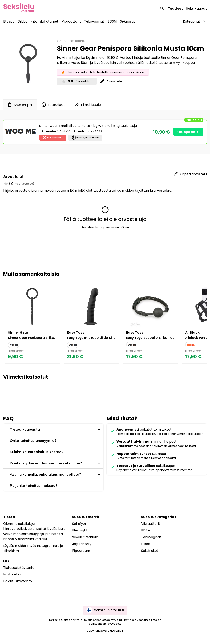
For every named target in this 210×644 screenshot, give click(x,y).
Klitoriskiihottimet (44, 21)
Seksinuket (150, 551)
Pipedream (81, 551)
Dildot (22, 21)
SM (59, 41)
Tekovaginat (94, 21)
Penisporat (77, 41)
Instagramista (48, 546)
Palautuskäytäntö (18, 581)
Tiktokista (11, 551)
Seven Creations (85, 537)
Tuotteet (175, 8)
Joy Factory (82, 544)
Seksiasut (127, 21)
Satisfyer (79, 524)
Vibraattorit (71, 21)
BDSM (112, 21)
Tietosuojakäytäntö (19, 568)
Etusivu (9, 21)
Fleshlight (80, 530)
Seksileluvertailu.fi (105, 610)
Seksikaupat (196, 8)
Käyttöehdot (14, 574)
